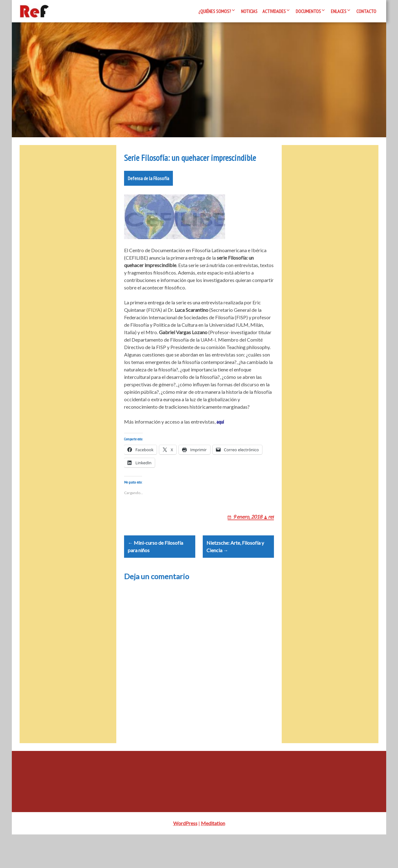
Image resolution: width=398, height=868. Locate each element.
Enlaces (339, 11)
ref (271, 543)
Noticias (249, 11)
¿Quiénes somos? (215, 11)
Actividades (274, 11)
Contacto (366, 11)
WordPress (185, 857)
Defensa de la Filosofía (148, 197)
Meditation (213, 857)
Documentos (308, 11)
